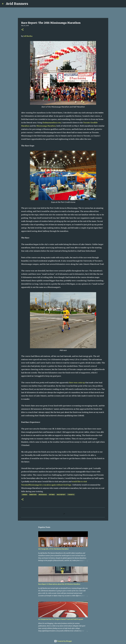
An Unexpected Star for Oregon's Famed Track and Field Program (61, 619)
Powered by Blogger (63, 641)
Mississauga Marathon (46, 126)
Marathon (33, 495)
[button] (22, 30)
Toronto (71, 495)
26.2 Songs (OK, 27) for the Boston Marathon (53, 549)
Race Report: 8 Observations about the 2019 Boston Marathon (59, 584)
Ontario (52, 495)
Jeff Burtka (28, 36)
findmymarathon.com (52, 123)
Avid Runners (17, 4)
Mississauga (43, 495)
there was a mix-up (77, 383)
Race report (61, 495)
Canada (25, 495)
